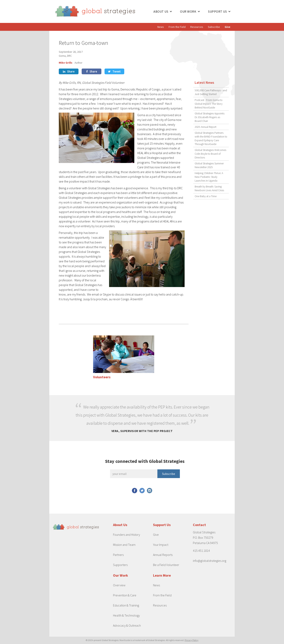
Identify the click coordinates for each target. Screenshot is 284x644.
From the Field (177, 27)
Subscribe (214, 27)
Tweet (114, 72)
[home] (102, 12)
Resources (197, 27)
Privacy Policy (192, 640)
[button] (163, 11)
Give (227, 27)
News (161, 27)
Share (69, 72)
